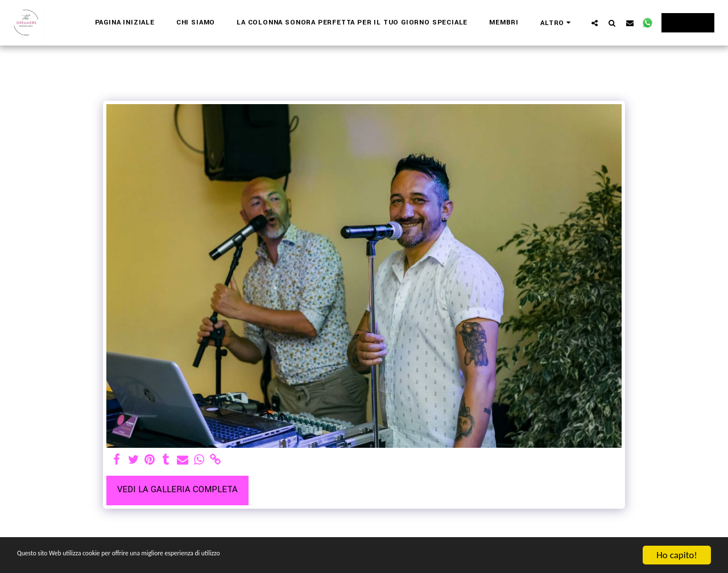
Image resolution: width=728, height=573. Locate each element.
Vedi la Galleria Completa (177, 490)
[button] (595, 23)
